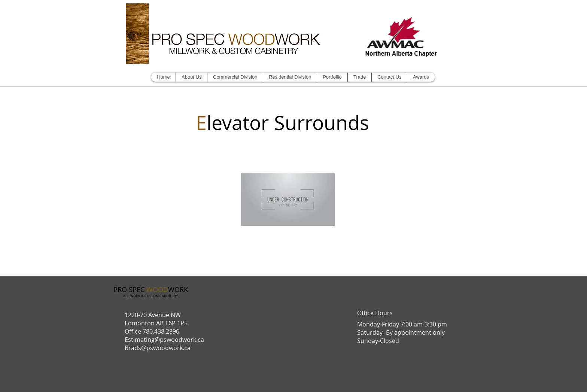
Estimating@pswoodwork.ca (164, 340)
